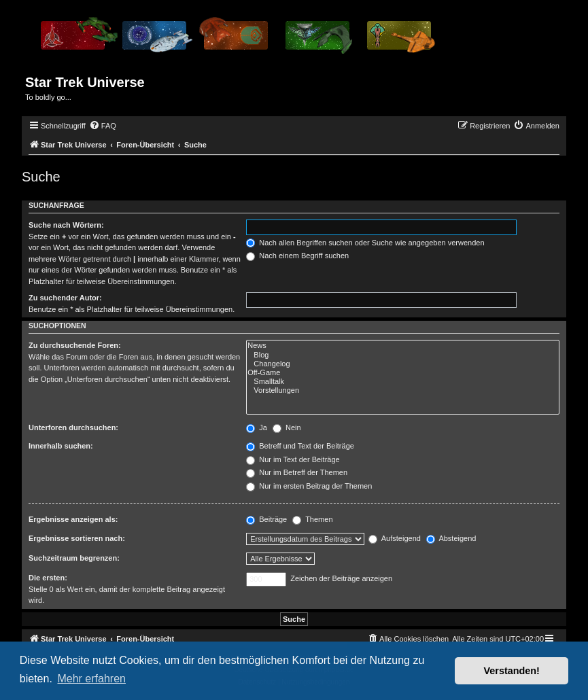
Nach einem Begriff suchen (297, 256)
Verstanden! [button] (512, 671)
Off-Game (403, 373)
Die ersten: (48, 578)
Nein (287, 427)
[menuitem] (103, 126)
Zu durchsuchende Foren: (75, 345)
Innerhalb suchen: (61, 446)
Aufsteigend (395, 538)
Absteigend (451, 538)
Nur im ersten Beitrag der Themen (309, 486)
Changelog (403, 364)
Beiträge (266, 519)
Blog (403, 355)
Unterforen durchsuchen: (73, 427)
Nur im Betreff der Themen (297, 472)
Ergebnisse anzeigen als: (73, 519)
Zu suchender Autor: (65, 298)
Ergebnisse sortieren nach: (77, 538)
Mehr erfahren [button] (91, 679)
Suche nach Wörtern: (66, 225)
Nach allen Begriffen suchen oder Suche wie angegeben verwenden (365, 243)
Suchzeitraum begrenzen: (74, 558)
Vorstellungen (403, 390)
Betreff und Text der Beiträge (300, 446)
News (403, 346)
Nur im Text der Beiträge (293, 459)
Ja (257, 427)
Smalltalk (403, 382)
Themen (312, 519)
